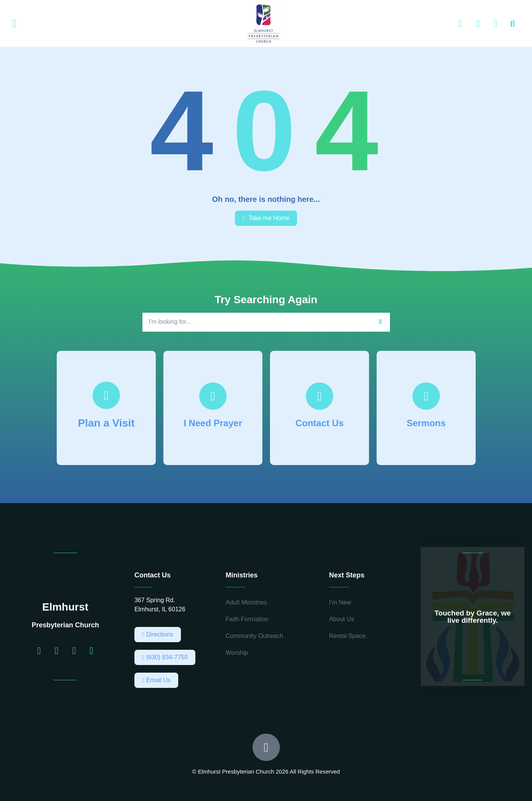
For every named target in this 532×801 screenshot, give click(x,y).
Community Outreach (255, 636)
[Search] (380, 322)
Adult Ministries (246, 602)
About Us (342, 619)
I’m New (340, 602)
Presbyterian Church (65, 625)
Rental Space (347, 636)
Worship (237, 653)
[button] (14, 24)
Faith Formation (247, 619)
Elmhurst (65, 607)
